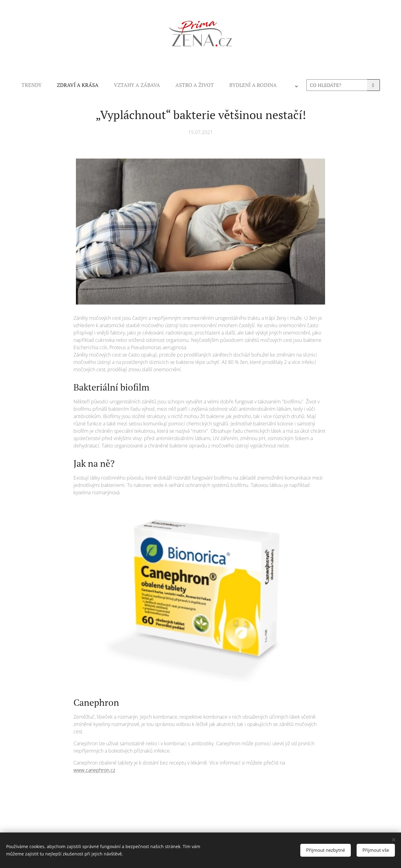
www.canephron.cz (94, 770)
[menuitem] (126, 85)
